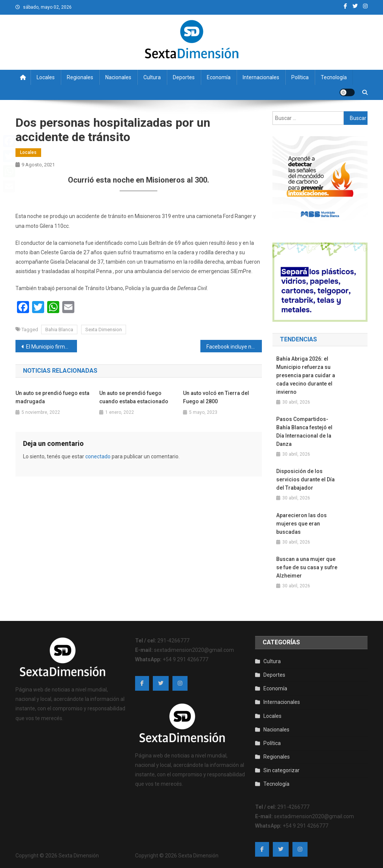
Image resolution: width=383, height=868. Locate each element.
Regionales (80, 77)
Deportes (184, 77)
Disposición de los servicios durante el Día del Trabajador (305, 479)
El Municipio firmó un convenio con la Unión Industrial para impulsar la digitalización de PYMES (52, 347)
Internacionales (261, 77)
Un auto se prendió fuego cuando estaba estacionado (134, 397)
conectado (98, 456)
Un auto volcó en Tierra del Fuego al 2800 (216, 397)
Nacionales (118, 77)
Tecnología (334, 77)
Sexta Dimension (104, 330)
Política (300, 77)
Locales (46, 77)
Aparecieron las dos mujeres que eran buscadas (301, 524)
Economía (219, 77)
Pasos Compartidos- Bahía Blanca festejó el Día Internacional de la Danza (304, 432)
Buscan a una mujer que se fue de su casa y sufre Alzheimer (307, 567)
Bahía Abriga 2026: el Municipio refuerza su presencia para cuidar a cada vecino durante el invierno (306, 375)
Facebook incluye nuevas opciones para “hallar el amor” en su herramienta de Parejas (234, 347)
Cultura (152, 77)
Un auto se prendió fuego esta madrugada (52, 397)
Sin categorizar (281, 770)
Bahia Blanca (59, 330)
